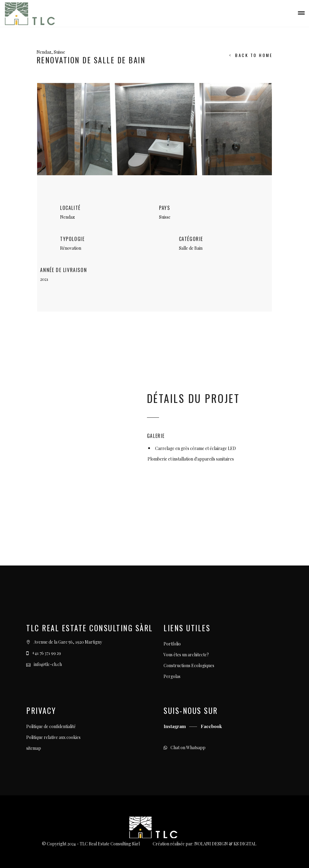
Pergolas (172, 676)
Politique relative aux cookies (53, 737)
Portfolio (172, 644)
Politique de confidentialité (51, 726)
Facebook (211, 726)
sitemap (34, 748)
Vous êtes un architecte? (186, 655)
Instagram (175, 726)
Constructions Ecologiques (189, 665)
